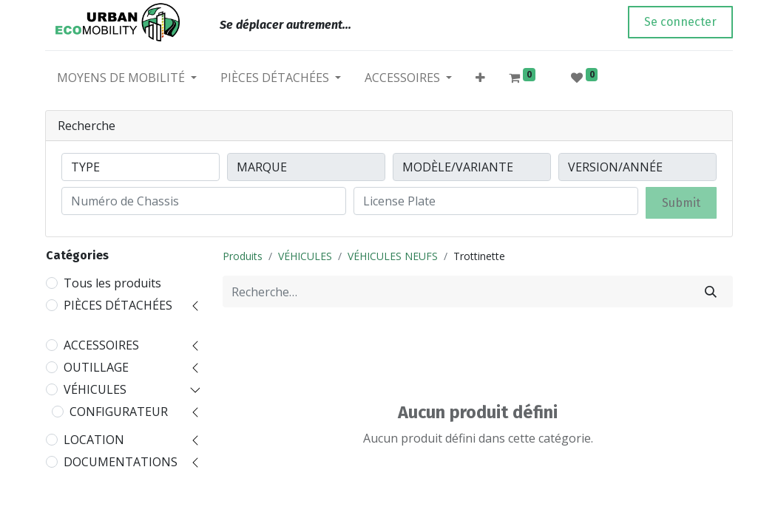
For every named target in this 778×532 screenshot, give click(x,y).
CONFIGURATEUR (119, 412)
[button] (480, 81)
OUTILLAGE (96, 367)
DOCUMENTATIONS (121, 462)
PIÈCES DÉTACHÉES (118, 305)
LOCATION (94, 440)
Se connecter (680, 22)
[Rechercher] (711, 291)
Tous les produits (112, 283)
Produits (243, 256)
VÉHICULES (95, 389)
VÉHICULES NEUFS (393, 256)
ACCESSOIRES (101, 345)
